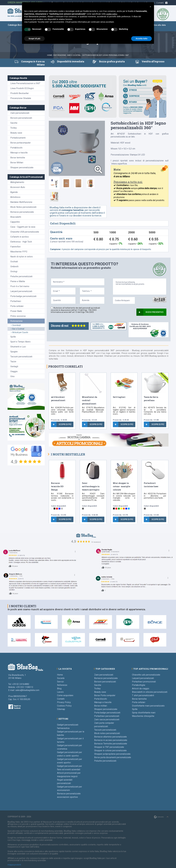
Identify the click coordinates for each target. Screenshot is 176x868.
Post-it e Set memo (20, 286)
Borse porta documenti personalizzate (113, 757)
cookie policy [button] (112, 14)
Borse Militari (17, 163)
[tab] (54, 183)
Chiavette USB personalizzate (25, 232)
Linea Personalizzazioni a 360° (25, 83)
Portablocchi (16, 148)
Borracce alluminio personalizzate (110, 737)
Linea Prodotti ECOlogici (22, 88)
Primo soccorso (18, 316)
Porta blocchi (101, 699)
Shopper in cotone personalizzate (110, 750)
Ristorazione (60, 55)
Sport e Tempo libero (20, 342)
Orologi (14, 271)
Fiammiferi (15, 247)
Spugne (14, 352)
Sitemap (61, 709)
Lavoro (60, 692)
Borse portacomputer (20, 143)
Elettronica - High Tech (21, 242)
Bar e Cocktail (74, 55)
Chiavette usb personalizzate (146, 675)
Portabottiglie (139, 685)
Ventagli (14, 366)
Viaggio (14, 371)
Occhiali (14, 262)
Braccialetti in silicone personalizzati (150, 692)
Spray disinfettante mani (144, 713)
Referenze (62, 685)
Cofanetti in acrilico (20, 237)
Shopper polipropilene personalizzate (112, 754)
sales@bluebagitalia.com (27, 690)
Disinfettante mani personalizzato (148, 706)
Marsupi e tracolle (19, 153)
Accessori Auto (18, 187)
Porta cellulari (17, 306)
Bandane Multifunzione (21, 202)
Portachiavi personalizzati (107, 716)
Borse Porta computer (105, 695)
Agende (14, 192)
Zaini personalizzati (20, 113)
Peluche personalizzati (21, 276)
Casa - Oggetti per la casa (23, 227)
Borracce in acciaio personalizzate (111, 740)
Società (61, 678)
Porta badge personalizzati (23, 296)
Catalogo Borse (16, 25)
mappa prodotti (14, 865)
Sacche (14, 123)
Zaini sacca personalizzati (107, 720)
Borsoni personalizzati (21, 118)
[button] (150, 7)
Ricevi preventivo (151, 312)
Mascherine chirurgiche (143, 716)
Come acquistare (65, 695)
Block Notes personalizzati (23, 207)
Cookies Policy (64, 706)
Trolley (14, 128)
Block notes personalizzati (107, 733)
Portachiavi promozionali (144, 682)
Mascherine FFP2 (19, 252)
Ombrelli (14, 266)
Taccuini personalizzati (21, 357)
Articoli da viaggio (141, 689)
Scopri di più (62, 424)
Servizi (60, 682)
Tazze (13, 362)
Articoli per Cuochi (20, 332)
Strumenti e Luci (18, 347)
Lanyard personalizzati (21, 291)
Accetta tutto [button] (141, 39)
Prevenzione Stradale (21, 98)
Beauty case (16, 133)
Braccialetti (16, 217)
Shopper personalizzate (22, 168)
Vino (12, 376)
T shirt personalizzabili (143, 695)
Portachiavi (16, 301)
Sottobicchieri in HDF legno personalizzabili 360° (106, 55)
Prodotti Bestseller (20, 93)
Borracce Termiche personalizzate (111, 744)
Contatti (160, 3)
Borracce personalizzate (22, 212)
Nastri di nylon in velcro (22, 257)
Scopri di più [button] (34, 39)
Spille (13, 337)
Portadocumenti (18, 138)
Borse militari (101, 706)
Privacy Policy (64, 702)
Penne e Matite (18, 281)
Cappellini (15, 222)
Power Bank (16, 311)
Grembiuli (16, 325)
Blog (59, 689)
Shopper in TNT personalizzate (109, 747)
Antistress (15, 197)
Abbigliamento (17, 182)
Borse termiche (18, 158)
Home (50, 55)
